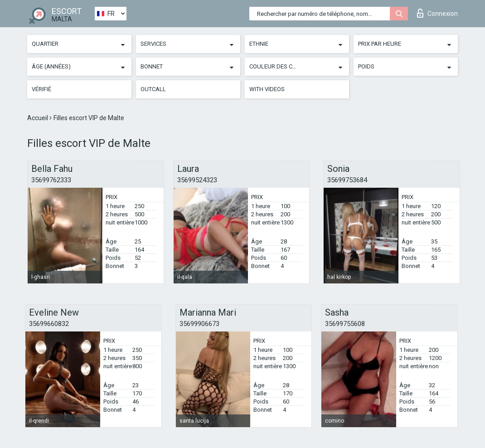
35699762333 (51, 180)
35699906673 (199, 324)
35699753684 (347, 180)
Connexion (437, 13)
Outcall (153, 89)
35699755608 (345, 324)
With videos (267, 89)
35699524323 (197, 180)
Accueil (38, 118)
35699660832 (49, 324)
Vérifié (41, 89)
